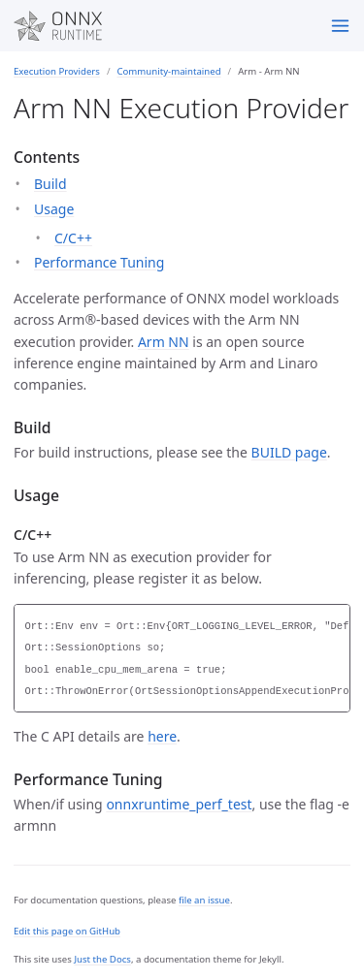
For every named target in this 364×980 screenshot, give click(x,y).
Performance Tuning (99, 262)
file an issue (204, 900)
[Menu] (340, 26)
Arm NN (164, 342)
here (162, 736)
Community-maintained (168, 71)
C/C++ (73, 238)
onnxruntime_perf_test (179, 804)
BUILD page (289, 452)
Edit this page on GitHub (67, 931)
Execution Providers (57, 71)
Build (50, 184)
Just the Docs (102, 959)
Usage (54, 209)
